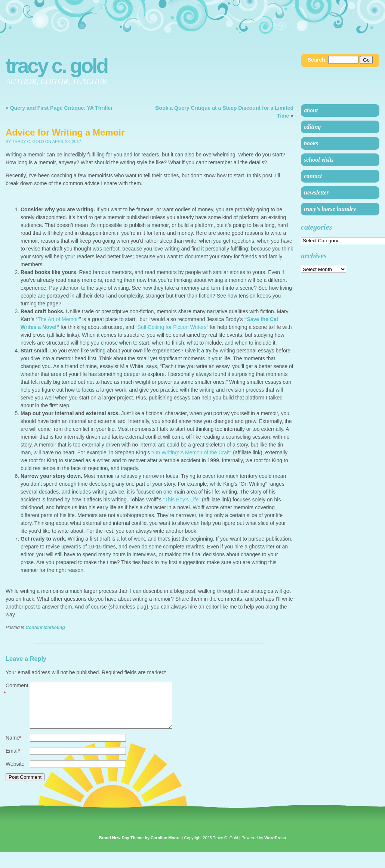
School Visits (319, 160)
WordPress (275, 847)
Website (15, 773)
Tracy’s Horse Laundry (330, 209)
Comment (17, 690)
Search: (317, 60)
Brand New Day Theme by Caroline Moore (140, 847)
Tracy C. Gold (56, 66)
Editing (312, 127)
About (311, 110)
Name (13, 747)
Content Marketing (45, 628)
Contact (313, 176)
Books (311, 143)
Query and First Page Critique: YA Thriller (61, 108)
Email (13, 760)
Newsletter (316, 192)
